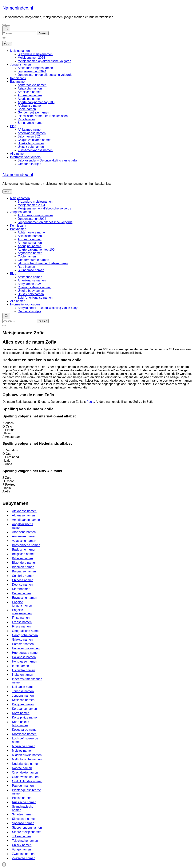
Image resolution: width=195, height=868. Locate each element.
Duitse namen (21, 593)
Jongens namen (23, 696)
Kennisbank (18, 78)
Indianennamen (22, 675)
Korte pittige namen (25, 717)
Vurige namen (21, 849)
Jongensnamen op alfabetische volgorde (45, 75)
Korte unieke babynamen (21, 724)
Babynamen (18, 82)
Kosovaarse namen (25, 730)
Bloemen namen (23, 567)
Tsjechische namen (25, 841)
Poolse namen (22, 798)
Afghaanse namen (30, 106)
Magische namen (24, 746)
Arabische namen (30, 92)
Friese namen (21, 626)
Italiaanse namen (24, 687)
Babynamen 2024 (30, 136)
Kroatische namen (24, 734)
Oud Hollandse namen (27, 781)
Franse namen (22, 622)
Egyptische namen (25, 598)
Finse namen (21, 618)
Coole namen (27, 109)
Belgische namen (24, 554)
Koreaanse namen (24, 709)
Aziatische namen (30, 88)
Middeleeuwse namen (27, 755)
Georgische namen (25, 635)
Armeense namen (30, 95)
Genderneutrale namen (33, 112)
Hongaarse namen (25, 661)
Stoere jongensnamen (27, 828)
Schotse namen (23, 814)
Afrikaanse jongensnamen (35, 68)
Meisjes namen (22, 751)
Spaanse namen (23, 823)
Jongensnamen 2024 (32, 71)
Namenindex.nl (18, 8)
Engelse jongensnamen (22, 604)
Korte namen (21, 713)
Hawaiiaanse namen (26, 648)
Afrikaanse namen (30, 130)
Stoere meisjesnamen (27, 832)
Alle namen (18, 154)
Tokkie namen (21, 836)
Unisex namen (22, 845)
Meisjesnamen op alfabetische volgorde (44, 61)
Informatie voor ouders (25, 157)
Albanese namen (23, 515)
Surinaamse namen (31, 123)
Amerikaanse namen (32, 133)
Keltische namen (23, 700)
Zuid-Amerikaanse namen (35, 150)
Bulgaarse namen (24, 571)
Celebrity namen (23, 576)
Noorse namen (22, 768)
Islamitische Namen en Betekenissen (43, 116)
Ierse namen (20, 666)
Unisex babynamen (31, 147)
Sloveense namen (24, 819)
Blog (13, 126)
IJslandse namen (24, 670)
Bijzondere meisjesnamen (35, 54)
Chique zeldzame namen (35, 140)
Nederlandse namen (26, 764)
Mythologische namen (27, 759)
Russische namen (24, 802)
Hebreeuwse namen (26, 653)
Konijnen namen (23, 704)
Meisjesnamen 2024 (31, 58)
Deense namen (22, 585)
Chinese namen (23, 580)
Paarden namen (23, 786)
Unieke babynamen (31, 143)
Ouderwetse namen (25, 777)
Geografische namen (26, 631)
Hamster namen (23, 644)
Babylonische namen (26, 545)
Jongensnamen (20, 64)
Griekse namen (22, 640)
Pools (90, 402)
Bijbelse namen (22, 558)
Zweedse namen (23, 854)
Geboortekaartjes (29, 164)
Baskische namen (24, 549)
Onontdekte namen (25, 772)
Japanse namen (23, 691)
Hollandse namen (24, 657)
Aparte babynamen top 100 (36, 102)
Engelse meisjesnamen (22, 612)
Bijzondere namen (24, 563)
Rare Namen (26, 119)
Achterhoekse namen (32, 85)
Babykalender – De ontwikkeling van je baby (48, 160)
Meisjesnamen (20, 51)
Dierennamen (21, 589)
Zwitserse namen (24, 858)
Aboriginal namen (30, 99)
